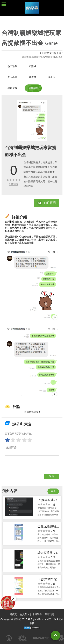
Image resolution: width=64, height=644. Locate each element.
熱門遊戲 (12, 66)
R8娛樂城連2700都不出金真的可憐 (49, 500)
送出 (52, 476)
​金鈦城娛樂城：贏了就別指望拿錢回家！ (48, 527)
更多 (53, 491)
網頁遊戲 (12, 88)
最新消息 (50, 614)
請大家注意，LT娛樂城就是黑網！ (48, 553)
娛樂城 (32, 66)
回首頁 (13, 614)
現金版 (51, 77)
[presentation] (31, 467)
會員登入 (25, 614)
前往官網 (46, 203)
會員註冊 (37, 614)
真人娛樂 (12, 77)
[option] (32, 120)
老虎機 (32, 77)
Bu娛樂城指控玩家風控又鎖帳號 (49, 580)
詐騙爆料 (34, 88)
